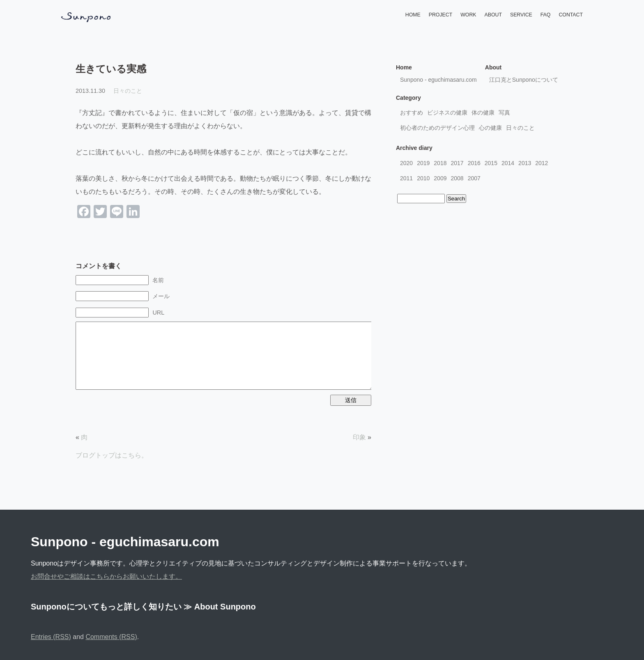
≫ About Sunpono (220, 607)
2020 (406, 163)
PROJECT (440, 15)
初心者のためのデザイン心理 (437, 128)
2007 (474, 178)
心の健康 (490, 128)
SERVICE (521, 15)
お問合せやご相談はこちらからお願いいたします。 (106, 576)
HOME (413, 15)
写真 (504, 113)
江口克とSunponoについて (524, 80)
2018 (440, 163)
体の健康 (483, 113)
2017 (457, 163)
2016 (474, 163)
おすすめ (412, 113)
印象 (359, 437)
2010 (423, 178)
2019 (423, 163)
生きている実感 (111, 69)
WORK (468, 15)
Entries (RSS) (51, 637)
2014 (508, 163)
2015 (491, 163)
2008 (457, 178)
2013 (525, 163)
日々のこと (128, 91)
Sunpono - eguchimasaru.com (438, 80)
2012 (542, 163)
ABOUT (493, 15)
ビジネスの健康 (447, 113)
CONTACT (571, 15)
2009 (440, 178)
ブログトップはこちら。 (112, 455)
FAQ (546, 15)
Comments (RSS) (111, 637)
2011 (406, 178)
